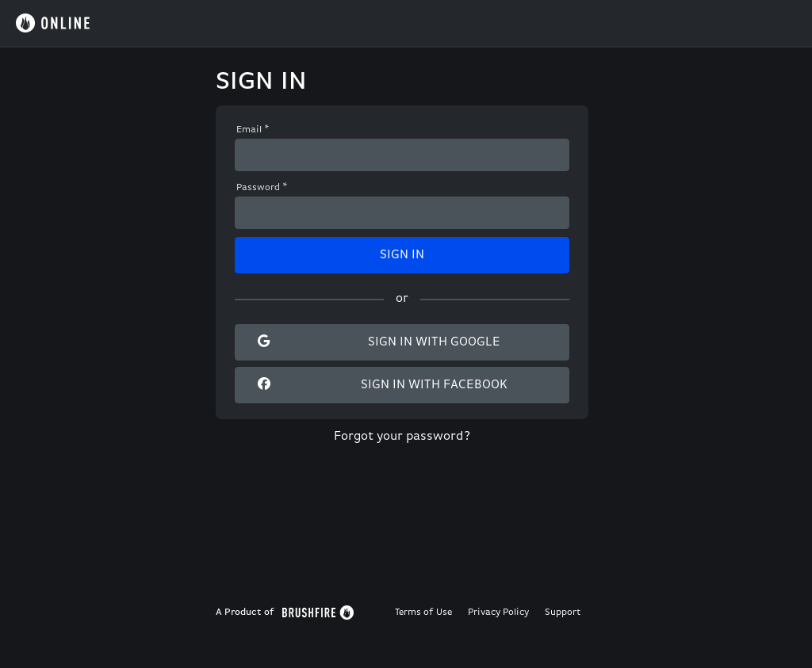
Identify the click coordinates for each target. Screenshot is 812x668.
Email (253, 130)
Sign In (402, 255)
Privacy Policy (498, 613)
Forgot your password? (402, 437)
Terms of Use (423, 613)
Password (262, 188)
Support (563, 613)
